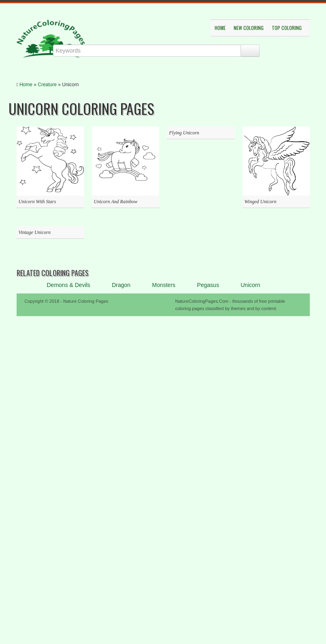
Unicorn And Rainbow (116, 202)
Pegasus (208, 285)
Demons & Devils (69, 285)
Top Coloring (287, 28)
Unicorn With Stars (37, 202)
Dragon (121, 285)
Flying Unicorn (184, 133)
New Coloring (249, 28)
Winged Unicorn (261, 202)
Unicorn (250, 285)
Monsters (164, 285)
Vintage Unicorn (35, 232)
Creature (47, 85)
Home (220, 28)
